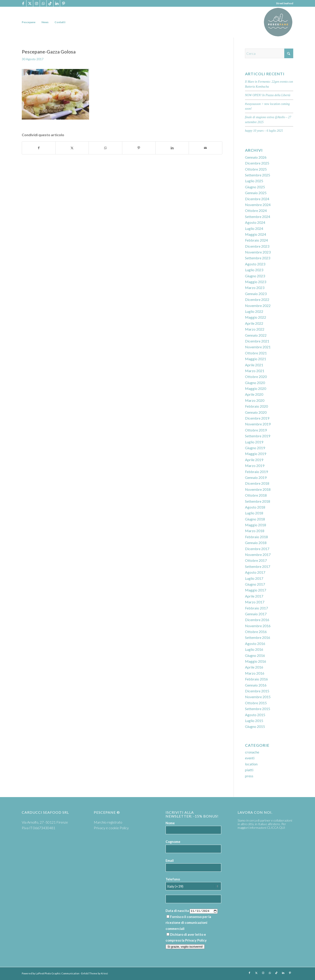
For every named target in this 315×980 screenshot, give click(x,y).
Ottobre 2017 (256, 560)
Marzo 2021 (255, 371)
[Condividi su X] (72, 148)
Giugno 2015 (255, 726)
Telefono (173, 879)
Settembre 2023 (258, 258)
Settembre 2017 (258, 566)
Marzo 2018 (255, 531)
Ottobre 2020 (256, 377)
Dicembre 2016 (257, 620)
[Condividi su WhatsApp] (105, 148)
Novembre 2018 (258, 489)
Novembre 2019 (258, 424)
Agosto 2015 (255, 715)
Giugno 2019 (255, 448)
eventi (250, 758)
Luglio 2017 (254, 578)
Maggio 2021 (256, 359)
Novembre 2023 (258, 252)
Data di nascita (177, 911)
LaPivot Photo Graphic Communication (58, 973)
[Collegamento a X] (30, 3)
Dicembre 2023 (257, 246)
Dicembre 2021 (257, 341)
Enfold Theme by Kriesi (95, 973)
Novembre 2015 (258, 697)
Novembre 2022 (258, 306)
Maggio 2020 (256, 388)
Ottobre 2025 (256, 169)
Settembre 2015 (258, 709)
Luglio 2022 (254, 311)
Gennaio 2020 (256, 412)
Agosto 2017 (255, 572)
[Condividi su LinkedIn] (172, 148)
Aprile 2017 (254, 596)
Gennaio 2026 (256, 157)
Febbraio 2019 (256, 472)
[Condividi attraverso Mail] (206, 148)
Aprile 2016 (254, 667)
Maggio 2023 (256, 282)
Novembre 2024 (258, 205)
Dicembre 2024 (257, 199)
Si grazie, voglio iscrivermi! (185, 947)
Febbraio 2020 (256, 406)
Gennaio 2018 (256, 543)
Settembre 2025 (258, 175)
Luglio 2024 (254, 228)
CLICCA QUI (276, 828)
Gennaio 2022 (256, 335)
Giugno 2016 (255, 655)
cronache (252, 752)
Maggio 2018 (256, 525)
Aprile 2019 (254, 460)
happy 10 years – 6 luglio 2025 (264, 131)
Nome (170, 823)
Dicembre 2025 (257, 163)
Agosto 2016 (255, 643)
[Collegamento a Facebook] (23, 3)
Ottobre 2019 (256, 430)
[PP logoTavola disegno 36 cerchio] (278, 22)
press (249, 776)
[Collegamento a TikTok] (50, 3)
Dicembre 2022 (257, 299)
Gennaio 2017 (256, 614)
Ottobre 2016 (256, 632)
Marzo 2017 (255, 602)
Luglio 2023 (254, 270)
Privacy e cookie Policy (111, 828)
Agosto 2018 (255, 507)
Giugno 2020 (255, 383)
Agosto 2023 (255, 264)
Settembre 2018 (258, 501)
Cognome (173, 842)
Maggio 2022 (256, 317)
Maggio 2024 (256, 234)
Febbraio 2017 (256, 608)
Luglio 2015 (254, 721)
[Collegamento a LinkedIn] (57, 3)
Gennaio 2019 (256, 477)
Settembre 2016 (258, 637)
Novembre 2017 (258, 554)
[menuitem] (29, 22)
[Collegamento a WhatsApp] (43, 3)
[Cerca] (269, 53)
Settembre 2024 (258, 217)
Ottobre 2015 (256, 703)
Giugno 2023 (255, 276)
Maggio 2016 (256, 661)
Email (170, 860)
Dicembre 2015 (257, 691)
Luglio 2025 (254, 181)
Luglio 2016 (254, 649)
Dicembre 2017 (257, 549)
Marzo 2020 (255, 400)
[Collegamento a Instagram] (36, 3)
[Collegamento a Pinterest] (63, 3)
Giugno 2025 (255, 187)
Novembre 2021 (258, 347)
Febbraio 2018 (256, 537)
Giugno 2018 (255, 519)
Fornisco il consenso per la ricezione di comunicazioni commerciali (188, 923)
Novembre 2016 (258, 626)
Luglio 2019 (254, 442)
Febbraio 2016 (256, 679)
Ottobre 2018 (256, 495)
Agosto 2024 (255, 222)
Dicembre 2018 (257, 483)
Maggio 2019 (256, 454)
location (251, 764)
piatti (249, 770)
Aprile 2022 (254, 323)
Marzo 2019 (255, 466)
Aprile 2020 (254, 394)
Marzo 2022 (255, 329)
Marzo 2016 (255, 673)
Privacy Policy (196, 940)
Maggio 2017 (256, 590)
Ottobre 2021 (256, 353)
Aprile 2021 (254, 365)
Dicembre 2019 (257, 418)
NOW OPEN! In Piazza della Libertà (268, 95)
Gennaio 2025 (256, 193)
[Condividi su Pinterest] (139, 148)
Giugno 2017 (255, 584)
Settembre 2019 (258, 436)
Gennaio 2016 (256, 685)
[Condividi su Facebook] (39, 148)
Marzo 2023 (255, 288)
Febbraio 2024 (256, 240)
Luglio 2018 (254, 513)
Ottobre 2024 (256, 210)
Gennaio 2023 (256, 294)
